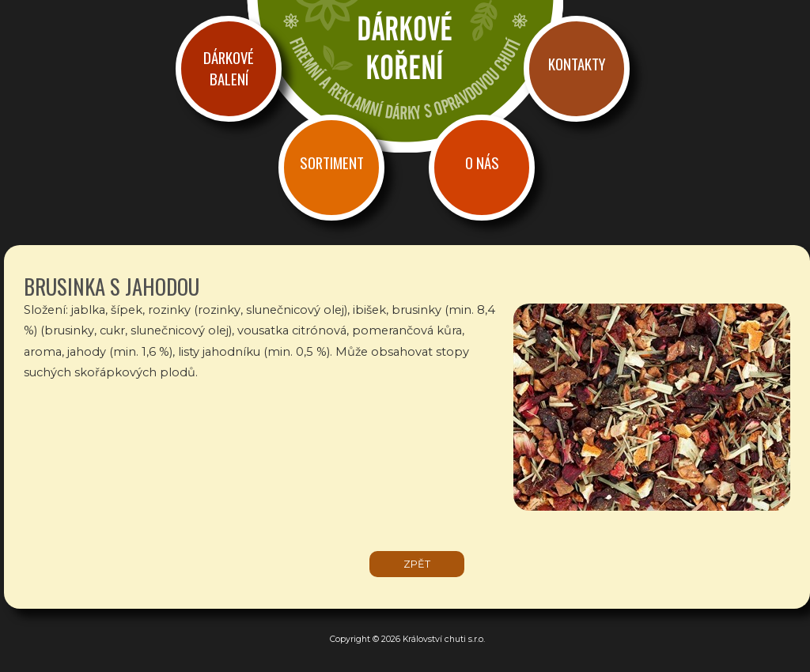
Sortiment (332, 162)
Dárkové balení (229, 68)
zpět (417, 564)
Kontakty (577, 64)
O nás (482, 162)
